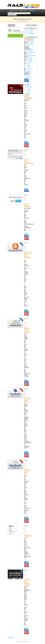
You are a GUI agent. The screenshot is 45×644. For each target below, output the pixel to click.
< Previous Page (11, 637)
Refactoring (30, 88)
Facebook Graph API (27, 472)
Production (30, 72)
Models (29, 67)
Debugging (30, 59)
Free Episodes (30, 31)
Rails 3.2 (29, 84)
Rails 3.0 (29, 81)
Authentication (30, 49)
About (11, 12)
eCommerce (30, 62)
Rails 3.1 (29, 83)
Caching (29, 54)
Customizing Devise (28, 537)
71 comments (26, 326)
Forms (28, 64)
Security (29, 92)
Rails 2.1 (29, 76)
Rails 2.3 (29, 80)
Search (29, 91)
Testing (29, 94)
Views (28, 97)
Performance (30, 68)
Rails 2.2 (29, 78)
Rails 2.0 (29, 75)
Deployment (30, 60)
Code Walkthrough (31, 56)
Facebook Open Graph (27, 400)
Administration (30, 44)
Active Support (30, 43)
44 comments (26, 578)
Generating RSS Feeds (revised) (28, 255)
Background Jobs (31, 52)
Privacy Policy (26, 642)
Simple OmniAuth (27, 206)
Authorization (30, 51)
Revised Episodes (31, 34)
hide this (26, 21)
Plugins (29, 70)
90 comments (26, 203)
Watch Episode (26, 143)
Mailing (29, 65)
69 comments (26, 251)
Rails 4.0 (29, 86)
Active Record (30, 40)
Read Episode (26, 146)
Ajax (28, 46)
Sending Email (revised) (27, 330)
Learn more (20, 21)
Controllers (30, 57)
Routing (29, 89)
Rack (28, 73)
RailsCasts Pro (23, 11)
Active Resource (31, 41)
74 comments (26, 534)
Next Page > (10, 638)
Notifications (32, 11)
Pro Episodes (30, 32)
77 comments (26, 158)
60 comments (26, 397)
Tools (28, 96)
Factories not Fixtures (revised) (27, 582)
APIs (28, 48)
